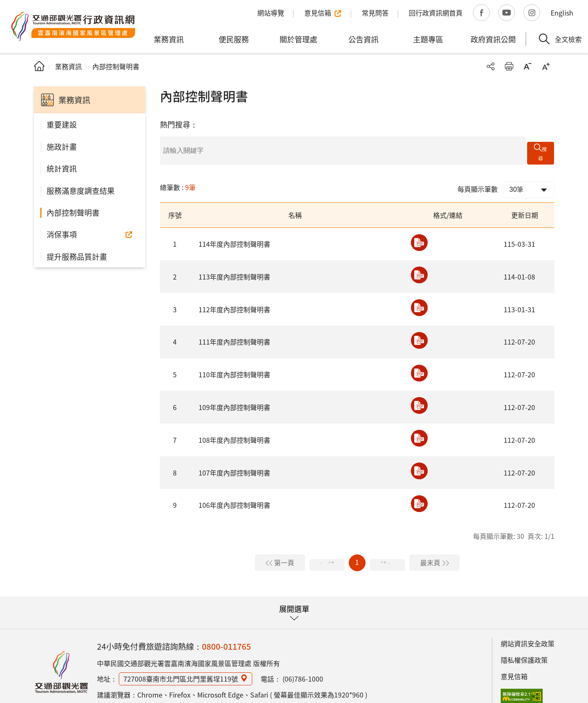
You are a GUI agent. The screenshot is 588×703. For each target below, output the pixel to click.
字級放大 (546, 66)
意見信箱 (514, 665)
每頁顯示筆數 (478, 178)
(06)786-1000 (303, 667)
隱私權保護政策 (524, 648)
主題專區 (428, 39)
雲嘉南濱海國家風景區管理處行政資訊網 (73, 26)
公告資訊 (363, 39)
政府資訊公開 (493, 39)
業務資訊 (169, 39)
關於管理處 (298, 39)
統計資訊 (62, 168)
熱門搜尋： (179, 124)
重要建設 (62, 124)
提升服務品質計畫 (77, 256)
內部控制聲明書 (73, 212)
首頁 (39, 66)
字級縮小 (528, 66)
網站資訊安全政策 (528, 632)
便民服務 (234, 39)
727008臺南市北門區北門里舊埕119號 (181, 667)
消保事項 (62, 234)
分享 (491, 66)
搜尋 (545, 145)
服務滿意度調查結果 (81, 191)
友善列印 (509, 66)
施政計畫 (62, 146)
